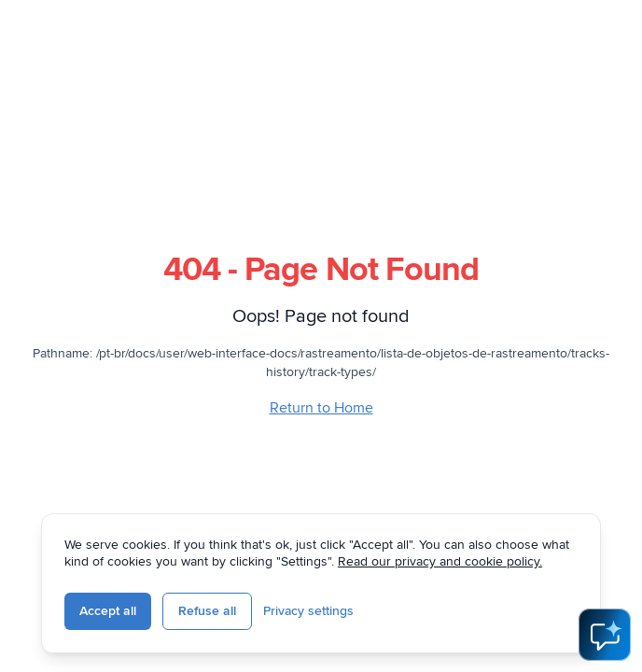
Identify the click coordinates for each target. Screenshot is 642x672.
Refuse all (207, 611)
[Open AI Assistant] (605, 635)
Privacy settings (308, 611)
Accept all (108, 611)
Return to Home (321, 408)
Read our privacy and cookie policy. (440, 561)
